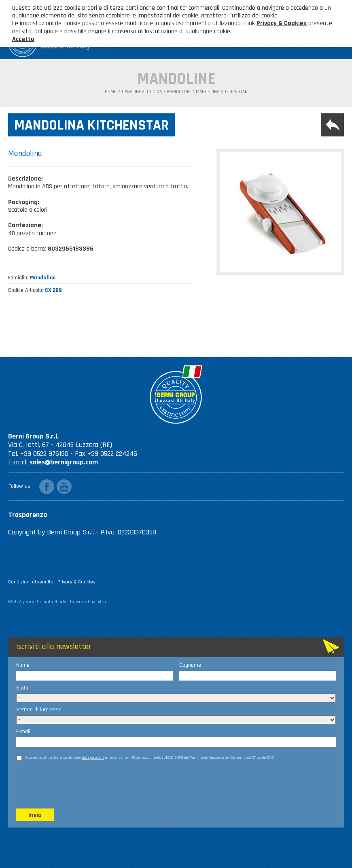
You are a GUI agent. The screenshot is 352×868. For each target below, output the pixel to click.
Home (111, 92)
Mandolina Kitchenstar (222, 92)
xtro (102, 602)
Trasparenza (28, 515)
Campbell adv (51, 602)
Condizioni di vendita (31, 582)
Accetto (23, 39)
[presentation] (78, 784)
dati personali (93, 757)
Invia (35, 815)
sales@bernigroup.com (64, 462)
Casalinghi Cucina (142, 92)
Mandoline (179, 92)
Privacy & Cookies (76, 582)
